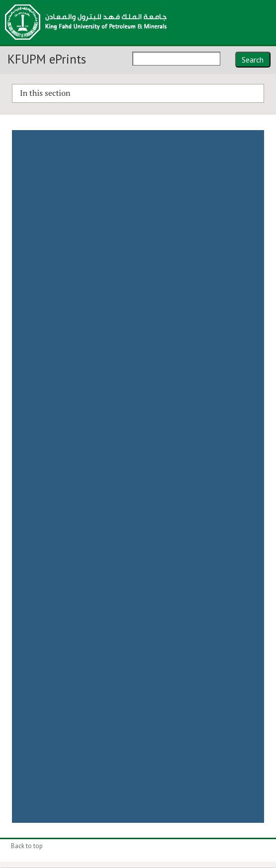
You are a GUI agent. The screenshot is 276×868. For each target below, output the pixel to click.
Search (253, 60)
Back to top (27, 846)
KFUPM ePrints (47, 59)
